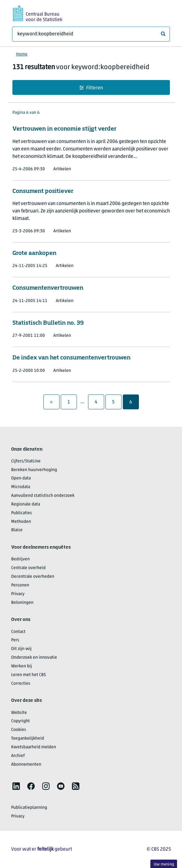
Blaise (17, 530)
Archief (18, 756)
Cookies (19, 730)
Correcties (21, 684)
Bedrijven (20, 559)
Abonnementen (26, 765)
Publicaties (22, 513)
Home (22, 54)
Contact (18, 632)
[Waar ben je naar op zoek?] (91, 34)
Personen (20, 585)
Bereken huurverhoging (34, 470)
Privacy (18, 594)
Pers (15, 640)
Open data (21, 478)
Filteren (91, 88)
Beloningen (22, 603)
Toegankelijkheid (28, 739)
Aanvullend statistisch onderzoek (43, 496)
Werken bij (22, 666)
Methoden (21, 522)
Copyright (20, 721)
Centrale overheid (28, 568)
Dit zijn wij (21, 649)
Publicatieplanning (29, 808)
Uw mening (164, 864)
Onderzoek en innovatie (34, 658)
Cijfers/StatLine (26, 461)
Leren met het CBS (29, 675)
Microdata (21, 487)
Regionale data (26, 504)
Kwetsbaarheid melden (34, 747)
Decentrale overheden (33, 577)
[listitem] (16, 786)
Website (19, 713)
